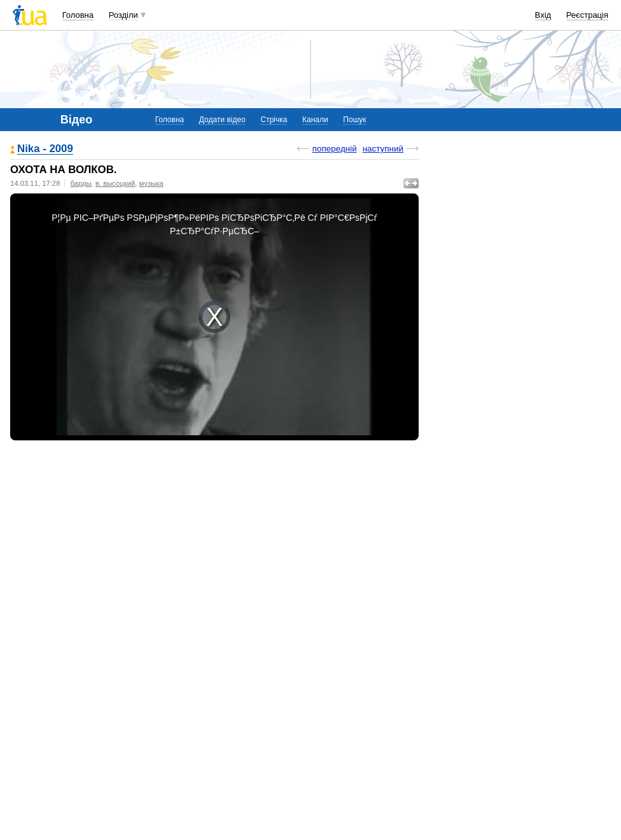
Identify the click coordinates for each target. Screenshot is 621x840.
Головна (78, 15)
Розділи (123, 15)
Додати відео (222, 120)
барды (80, 183)
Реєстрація (587, 15)
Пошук (354, 120)
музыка (151, 183)
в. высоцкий (115, 183)
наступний (383, 149)
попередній (335, 149)
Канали (315, 120)
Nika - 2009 (45, 149)
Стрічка (274, 120)
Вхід (543, 15)
